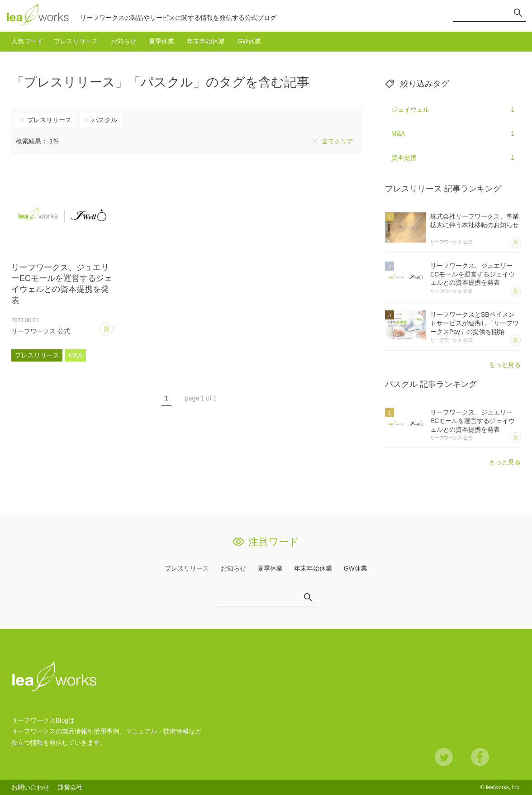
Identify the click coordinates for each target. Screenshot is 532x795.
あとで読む (113, 326)
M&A (76, 355)
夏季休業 (161, 41)
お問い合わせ (30, 787)
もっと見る (505, 365)
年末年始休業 (206, 41)
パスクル (104, 120)
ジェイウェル (453, 110)
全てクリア (337, 141)
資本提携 (453, 158)
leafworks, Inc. (503, 787)
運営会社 (70, 787)
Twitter (444, 757)
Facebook (480, 757)
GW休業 (249, 41)
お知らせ (123, 41)
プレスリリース (76, 41)
